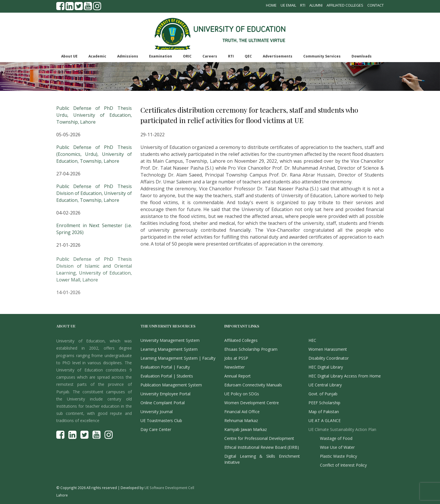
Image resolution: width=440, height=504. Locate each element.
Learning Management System (169, 349)
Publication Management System (171, 385)
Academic (97, 56)
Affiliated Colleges (345, 5)
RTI (303, 5)
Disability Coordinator (329, 358)
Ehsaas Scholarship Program (251, 349)
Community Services (322, 56)
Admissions (128, 56)
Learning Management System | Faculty (178, 358)
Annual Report (238, 376)
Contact (376, 5)
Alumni (316, 5)
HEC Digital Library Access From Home (345, 376)
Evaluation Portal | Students (167, 376)
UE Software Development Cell (169, 488)
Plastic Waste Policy (338, 456)
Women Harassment (328, 349)
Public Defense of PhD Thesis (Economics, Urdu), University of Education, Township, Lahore (94, 154)
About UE (69, 56)
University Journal (157, 412)
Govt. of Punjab (323, 394)
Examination (161, 56)
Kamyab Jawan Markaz (246, 429)
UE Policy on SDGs (242, 394)
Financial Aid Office (242, 412)
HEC (312, 340)
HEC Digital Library (326, 367)
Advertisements (278, 56)
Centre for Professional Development (259, 438)
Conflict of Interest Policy (343, 465)
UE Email (288, 5)
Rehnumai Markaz (241, 420)
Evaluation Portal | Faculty (165, 367)
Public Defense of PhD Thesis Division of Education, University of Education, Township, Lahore (94, 193)
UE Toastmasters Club (161, 420)
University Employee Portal (165, 394)
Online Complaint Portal (163, 403)
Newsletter (235, 367)
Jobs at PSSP (236, 358)
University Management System (170, 340)
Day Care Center (156, 429)
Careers (210, 56)
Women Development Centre (252, 403)
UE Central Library (325, 385)
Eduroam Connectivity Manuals (253, 385)
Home (271, 5)
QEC (248, 56)
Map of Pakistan (324, 412)
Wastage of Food (336, 438)
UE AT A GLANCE (325, 420)
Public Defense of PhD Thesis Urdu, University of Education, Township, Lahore (94, 115)
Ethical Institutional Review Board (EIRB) (262, 447)
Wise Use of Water (337, 447)
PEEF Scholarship (324, 403)
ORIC (187, 56)
